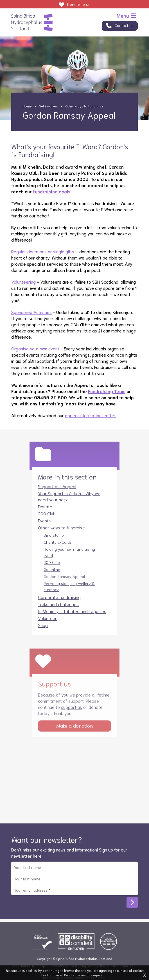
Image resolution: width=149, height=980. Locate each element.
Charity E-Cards (58, 548)
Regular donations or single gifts (43, 251)
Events (44, 526)
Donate (79, 4)
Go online (52, 575)
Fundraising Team (107, 391)
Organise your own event (35, 348)
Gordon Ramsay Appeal (64, 582)
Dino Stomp (54, 541)
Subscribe (132, 908)
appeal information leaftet (90, 415)
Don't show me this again (83, 975)
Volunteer (47, 624)
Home (27, 106)
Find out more (51, 975)
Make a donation (74, 735)
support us (72, 717)
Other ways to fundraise (84, 106)
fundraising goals (52, 191)
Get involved (48, 106)
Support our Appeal (57, 492)
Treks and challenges (58, 610)
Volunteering (23, 282)
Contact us (124, 25)
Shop (43, 631)
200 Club (47, 519)
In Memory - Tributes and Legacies (72, 617)
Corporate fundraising (59, 603)
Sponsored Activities (31, 312)
